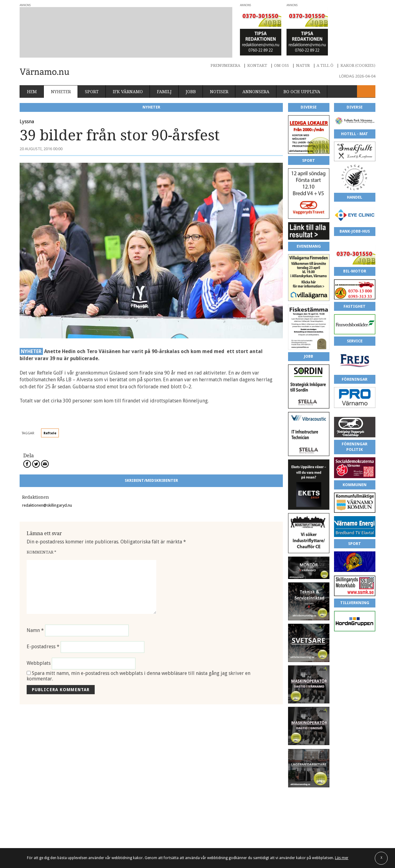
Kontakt (257, 65)
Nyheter (61, 92)
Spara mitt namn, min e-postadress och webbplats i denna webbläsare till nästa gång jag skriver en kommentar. (139, 676)
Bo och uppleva (302, 92)
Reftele (50, 433)
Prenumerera (225, 65)
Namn (35, 630)
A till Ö (325, 65)
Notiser (219, 92)
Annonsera (256, 92)
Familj (164, 92)
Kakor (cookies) (358, 65)
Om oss (281, 65)
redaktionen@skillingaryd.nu (47, 505)
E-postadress (43, 647)
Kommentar (42, 552)
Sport (92, 92)
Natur (303, 65)
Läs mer (342, 858)
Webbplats (39, 663)
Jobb (191, 92)
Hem (32, 92)
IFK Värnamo (128, 92)
